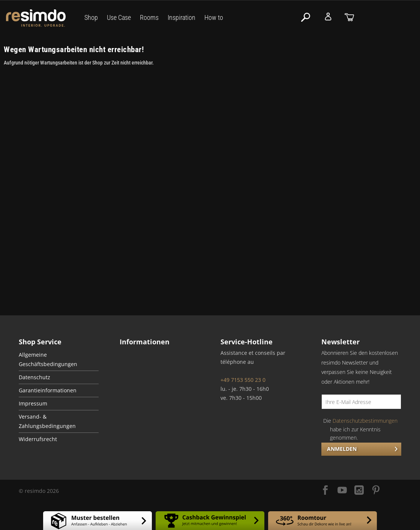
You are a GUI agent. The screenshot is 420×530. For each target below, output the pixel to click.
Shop (91, 17)
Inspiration (181, 17)
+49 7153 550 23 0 (243, 380)
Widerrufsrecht (38, 439)
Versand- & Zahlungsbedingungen (47, 421)
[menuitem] (59, 360)
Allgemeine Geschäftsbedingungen (48, 360)
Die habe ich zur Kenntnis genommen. (360, 429)
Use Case (119, 17)
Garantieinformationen (48, 390)
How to (214, 17)
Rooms (149, 17)
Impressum (33, 404)
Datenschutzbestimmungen (365, 421)
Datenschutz (34, 377)
